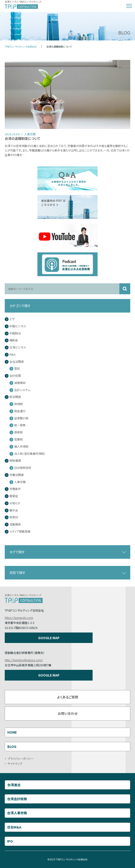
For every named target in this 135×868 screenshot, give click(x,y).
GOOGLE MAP (49, 638)
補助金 (14, 340)
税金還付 (20, 411)
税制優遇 (15, 461)
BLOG (12, 746)
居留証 (14, 496)
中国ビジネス (18, 326)
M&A (12, 355)
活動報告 (15, 524)
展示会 (14, 510)
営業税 (18, 439)
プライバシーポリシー (21, 758)
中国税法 (15, 333)
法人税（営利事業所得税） (30, 454)
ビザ (12, 319)
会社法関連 (17, 362)
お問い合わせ (68, 713)
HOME (12, 732)
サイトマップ (15, 763)
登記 (17, 369)
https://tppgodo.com (19, 618)
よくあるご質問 (67, 697)
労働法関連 (17, 475)
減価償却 (20, 383)
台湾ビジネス (18, 347)
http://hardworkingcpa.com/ (24, 660)
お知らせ (15, 503)
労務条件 (15, 489)
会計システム (22, 390)
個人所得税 (21, 447)
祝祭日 (14, 517)
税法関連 (15, 397)
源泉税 (18, 432)
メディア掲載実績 (20, 532)
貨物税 (18, 404)
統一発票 (20, 425)
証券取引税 (21, 418)
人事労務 (20, 482)
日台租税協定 (23, 468)
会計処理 (15, 376)
